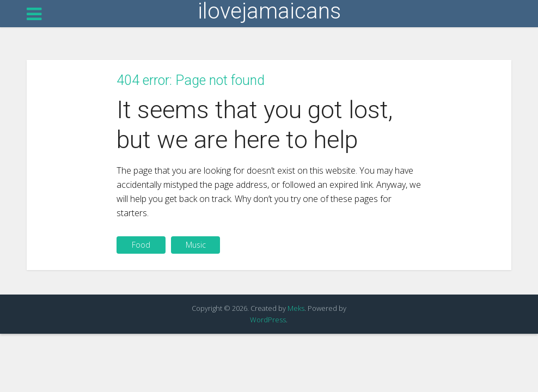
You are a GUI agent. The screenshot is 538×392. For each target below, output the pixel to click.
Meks (296, 308)
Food (141, 245)
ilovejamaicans (269, 11)
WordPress (268, 320)
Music (196, 245)
